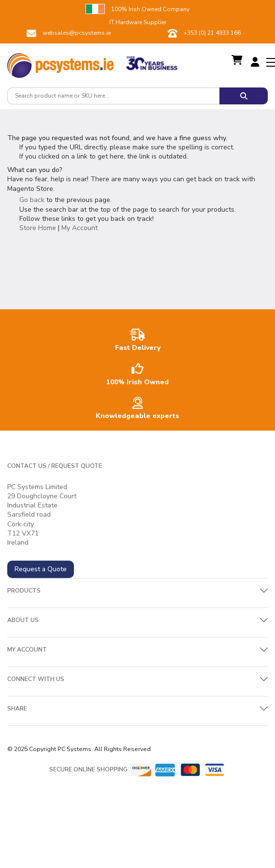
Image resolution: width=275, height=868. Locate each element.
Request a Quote (41, 569)
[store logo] (60, 63)
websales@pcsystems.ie (77, 33)
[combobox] (113, 96)
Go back (32, 200)
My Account (80, 228)
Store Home (38, 228)
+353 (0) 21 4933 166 (212, 33)
